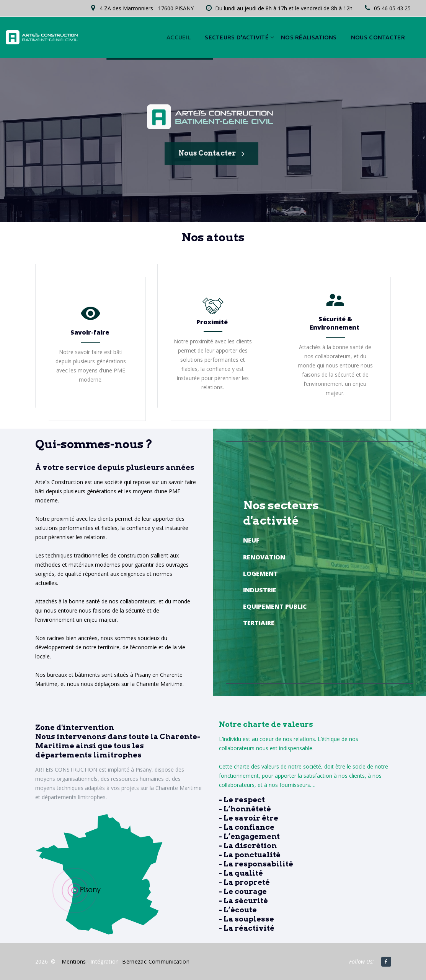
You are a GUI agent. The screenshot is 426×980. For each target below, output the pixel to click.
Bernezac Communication (156, 961)
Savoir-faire (90, 332)
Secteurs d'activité (237, 37)
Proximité (212, 322)
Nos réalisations (309, 37)
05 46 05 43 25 (392, 8)
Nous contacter (378, 37)
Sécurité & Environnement (335, 323)
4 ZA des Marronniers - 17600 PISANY (147, 8)
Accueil (179, 37)
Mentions (74, 961)
